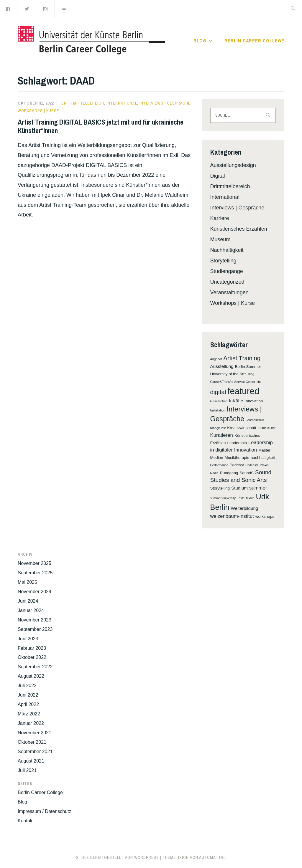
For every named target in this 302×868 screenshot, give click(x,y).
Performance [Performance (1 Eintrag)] (219, 465)
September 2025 (35, 573)
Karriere (220, 218)
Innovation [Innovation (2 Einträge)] (254, 401)
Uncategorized (227, 282)
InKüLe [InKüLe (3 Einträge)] (236, 401)
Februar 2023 (32, 648)
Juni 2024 (28, 601)
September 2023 (35, 629)
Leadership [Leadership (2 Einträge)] (237, 443)
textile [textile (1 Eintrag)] (250, 498)
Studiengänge (227, 271)
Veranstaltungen (229, 292)
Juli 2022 (27, 686)
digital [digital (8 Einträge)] (218, 392)
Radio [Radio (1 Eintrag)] (214, 473)
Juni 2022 (28, 695)
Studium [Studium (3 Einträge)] (239, 488)
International (122, 103)
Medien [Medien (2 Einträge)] (217, 458)
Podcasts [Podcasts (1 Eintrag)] (252, 465)
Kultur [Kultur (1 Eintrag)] (262, 428)
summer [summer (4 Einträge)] (258, 488)
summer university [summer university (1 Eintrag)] (223, 498)
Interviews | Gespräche (165, 103)
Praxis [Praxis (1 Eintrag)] (264, 465)
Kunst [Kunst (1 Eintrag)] (271, 428)
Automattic (212, 857)
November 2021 (35, 733)
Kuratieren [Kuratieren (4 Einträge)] (222, 435)
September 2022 (35, 667)
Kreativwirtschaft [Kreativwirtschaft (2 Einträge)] (242, 428)
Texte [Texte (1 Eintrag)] (241, 498)
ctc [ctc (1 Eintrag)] (259, 382)
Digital (218, 176)
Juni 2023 (28, 639)
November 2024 (35, 592)
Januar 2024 (31, 610)
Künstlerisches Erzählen (239, 229)
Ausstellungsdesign (233, 165)
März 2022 (29, 714)
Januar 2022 (31, 723)
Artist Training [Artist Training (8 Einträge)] (242, 358)
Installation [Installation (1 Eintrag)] (218, 410)
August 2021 (31, 761)
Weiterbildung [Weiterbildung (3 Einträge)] (244, 508)
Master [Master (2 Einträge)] (264, 450)
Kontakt (26, 821)
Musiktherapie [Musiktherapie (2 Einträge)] (237, 458)
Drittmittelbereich (83, 103)
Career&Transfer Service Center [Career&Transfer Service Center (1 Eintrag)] (233, 382)
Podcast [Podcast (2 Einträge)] (237, 465)
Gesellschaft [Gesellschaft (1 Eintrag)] (219, 401)
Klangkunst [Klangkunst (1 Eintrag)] (218, 428)
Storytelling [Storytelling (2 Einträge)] (220, 488)
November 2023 (35, 620)
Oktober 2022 (32, 657)
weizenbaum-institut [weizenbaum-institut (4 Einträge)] (232, 516)
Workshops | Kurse (38, 111)
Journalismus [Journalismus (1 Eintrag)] (255, 420)
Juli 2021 (27, 770)
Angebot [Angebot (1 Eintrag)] (216, 359)
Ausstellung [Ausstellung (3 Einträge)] (222, 366)
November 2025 (35, 563)
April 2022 (28, 704)
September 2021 (35, 752)
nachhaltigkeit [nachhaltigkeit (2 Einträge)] (263, 458)
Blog (200, 41)
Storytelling (223, 261)
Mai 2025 (27, 582)
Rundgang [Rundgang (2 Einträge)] (229, 473)
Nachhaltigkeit (227, 250)
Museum (220, 239)
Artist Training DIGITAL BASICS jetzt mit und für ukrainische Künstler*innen (101, 126)
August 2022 (31, 676)
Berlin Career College (254, 41)
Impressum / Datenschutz (44, 811)
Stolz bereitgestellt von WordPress (118, 857)
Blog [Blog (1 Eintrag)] (251, 374)
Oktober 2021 (32, 742)
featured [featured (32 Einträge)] (243, 391)
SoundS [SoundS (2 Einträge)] (247, 473)
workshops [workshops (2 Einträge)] (265, 516)
